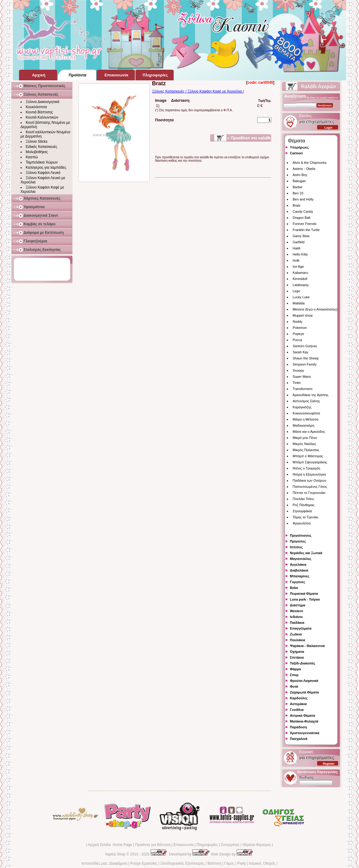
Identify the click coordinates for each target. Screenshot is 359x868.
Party (242, 863)
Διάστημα (298, 605)
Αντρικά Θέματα (302, 715)
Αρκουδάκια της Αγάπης (311, 395)
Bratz (297, 205)
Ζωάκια (296, 634)
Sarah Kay (300, 352)
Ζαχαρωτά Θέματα (304, 692)
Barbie (298, 187)
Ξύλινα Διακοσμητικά (43, 102)
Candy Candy (303, 211)
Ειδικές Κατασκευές (41, 147)
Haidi (296, 248)
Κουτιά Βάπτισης (39, 112)
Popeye (298, 334)
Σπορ (294, 675)
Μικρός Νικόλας (304, 444)
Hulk (296, 260)
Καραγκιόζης (302, 407)
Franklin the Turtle (306, 230)
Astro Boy (300, 175)
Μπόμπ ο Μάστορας (308, 456)
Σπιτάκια (297, 657)
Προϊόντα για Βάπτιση (153, 845)
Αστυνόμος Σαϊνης (306, 401)
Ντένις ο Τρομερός (306, 468)
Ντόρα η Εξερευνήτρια (309, 474)
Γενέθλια (297, 710)
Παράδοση (298, 727)
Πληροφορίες (207, 845)
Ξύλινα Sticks (37, 142)
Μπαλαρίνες (300, 576)
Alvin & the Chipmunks (310, 163)
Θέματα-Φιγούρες (257, 845)
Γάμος (229, 863)
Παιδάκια (297, 623)
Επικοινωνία (183, 845)
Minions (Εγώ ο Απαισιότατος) (315, 309)
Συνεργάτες (230, 845)
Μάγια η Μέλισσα (305, 419)
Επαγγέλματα (301, 628)
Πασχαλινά (299, 739)
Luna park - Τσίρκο (305, 599)
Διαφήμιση (119, 863)
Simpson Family (305, 364)
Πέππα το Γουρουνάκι (309, 493)
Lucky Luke (301, 297)
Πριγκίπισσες (301, 535)
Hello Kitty (300, 254)
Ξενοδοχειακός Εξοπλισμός (182, 863)
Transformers (303, 389)
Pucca (297, 340)
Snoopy (298, 370)
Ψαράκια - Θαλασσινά (307, 646)
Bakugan (299, 181)
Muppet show (303, 315)
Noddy (298, 322)
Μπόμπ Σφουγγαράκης (310, 462)
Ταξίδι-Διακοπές (303, 663)
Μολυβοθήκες (37, 152)
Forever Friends (305, 224)
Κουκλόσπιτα (36, 107)
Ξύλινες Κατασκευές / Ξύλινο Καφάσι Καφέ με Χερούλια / (198, 91)
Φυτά (294, 686)
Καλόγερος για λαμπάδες (46, 167)
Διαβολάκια (299, 570)
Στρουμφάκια (302, 511)
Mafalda (299, 303)
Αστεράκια (298, 704)
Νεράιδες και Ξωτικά (306, 553)
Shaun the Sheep (306, 358)
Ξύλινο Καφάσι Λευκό (43, 173)
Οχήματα (297, 652)
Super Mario (302, 377)
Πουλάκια (298, 640)
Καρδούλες (299, 698)
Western (296, 611)
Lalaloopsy (301, 285)
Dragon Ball (301, 218)
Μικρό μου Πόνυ (305, 438)
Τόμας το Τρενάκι (305, 517)
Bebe (294, 588)
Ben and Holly (303, 199)
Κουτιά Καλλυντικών (42, 117)
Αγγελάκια (298, 565)
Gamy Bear (301, 236)
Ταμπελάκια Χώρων (42, 162)
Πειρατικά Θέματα (304, 594)
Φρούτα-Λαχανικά (304, 681)
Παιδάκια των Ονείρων (309, 480)
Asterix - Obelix (304, 169)
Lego (296, 291)
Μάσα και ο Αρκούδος (309, 432)
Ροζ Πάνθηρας (303, 505)
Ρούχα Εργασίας (144, 863)
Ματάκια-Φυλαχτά (304, 721)
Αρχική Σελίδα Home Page (110, 845)
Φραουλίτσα (302, 523)
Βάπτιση (215, 863)
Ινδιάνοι (296, 617)
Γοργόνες (298, 582)
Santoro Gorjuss (305, 346)
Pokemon (300, 328)
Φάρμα (295, 669)
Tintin (297, 383)
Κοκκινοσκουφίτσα (306, 413)
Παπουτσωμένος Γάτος (310, 487)
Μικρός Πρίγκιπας (306, 450)
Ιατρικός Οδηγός (262, 863)
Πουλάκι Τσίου (303, 499)
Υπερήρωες (299, 147)
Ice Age (298, 267)
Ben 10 (298, 193)
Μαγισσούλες (301, 559)
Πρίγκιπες (298, 541)
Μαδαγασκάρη (303, 425)
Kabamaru (300, 273)
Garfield (299, 242)
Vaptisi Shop (115, 854)
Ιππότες (296, 547)
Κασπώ (32, 157)
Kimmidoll (300, 279)
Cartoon (296, 153)
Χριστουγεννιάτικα (305, 733)
